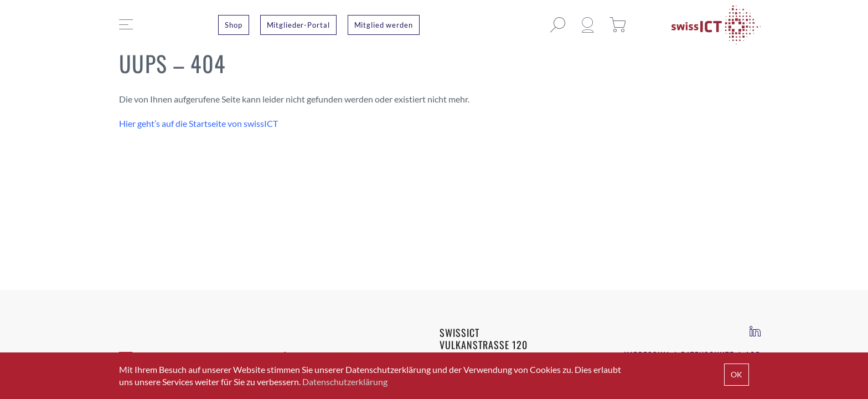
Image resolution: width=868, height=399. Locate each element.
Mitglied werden (384, 25)
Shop (234, 25)
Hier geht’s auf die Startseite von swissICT (198, 123)
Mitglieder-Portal (298, 25)
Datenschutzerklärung (345, 382)
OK (737, 374)
